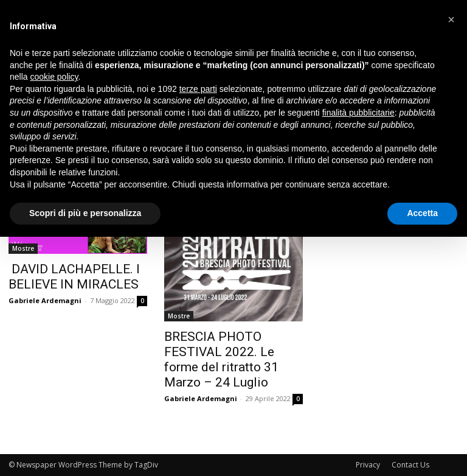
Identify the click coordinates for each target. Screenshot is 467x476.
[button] (451, 19)
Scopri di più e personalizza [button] (85, 213)
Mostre (23, 248)
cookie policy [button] (54, 77)
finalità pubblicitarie (358, 113)
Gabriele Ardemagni (45, 300)
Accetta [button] (422, 213)
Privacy (368, 465)
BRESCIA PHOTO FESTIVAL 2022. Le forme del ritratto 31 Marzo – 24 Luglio (221, 359)
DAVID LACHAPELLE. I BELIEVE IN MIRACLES (74, 277)
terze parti (198, 89)
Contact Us (410, 465)
